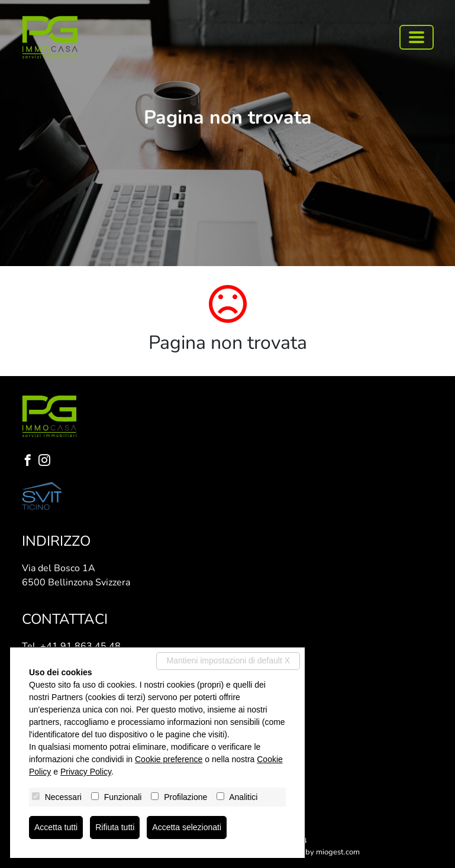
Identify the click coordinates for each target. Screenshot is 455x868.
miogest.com (338, 852)
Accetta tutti (56, 827)
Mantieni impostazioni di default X (228, 660)
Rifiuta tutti (115, 827)
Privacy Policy (86, 772)
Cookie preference (169, 759)
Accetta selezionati (187, 827)
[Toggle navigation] (417, 37)
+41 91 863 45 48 (80, 646)
